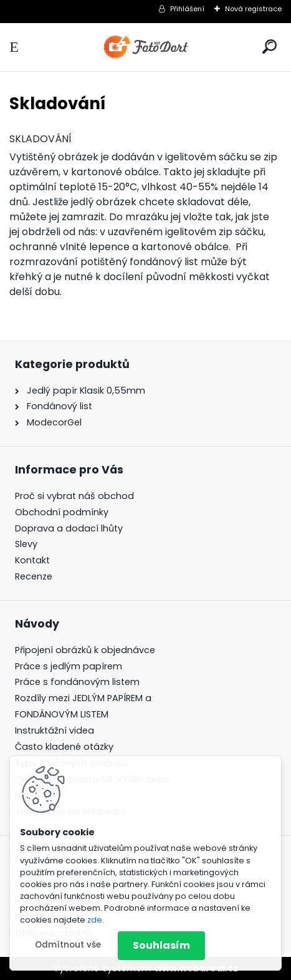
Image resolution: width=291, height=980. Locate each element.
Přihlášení (187, 9)
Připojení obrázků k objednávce (85, 650)
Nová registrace (253, 9)
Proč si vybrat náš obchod (74, 496)
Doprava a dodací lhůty (69, 528)
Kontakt (32, 560)
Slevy (26, 544)
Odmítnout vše (68, 945)
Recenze (34, 576)
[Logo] (146, 47)
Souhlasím (161, 945)
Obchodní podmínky (62, 512)
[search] (270, 46)
